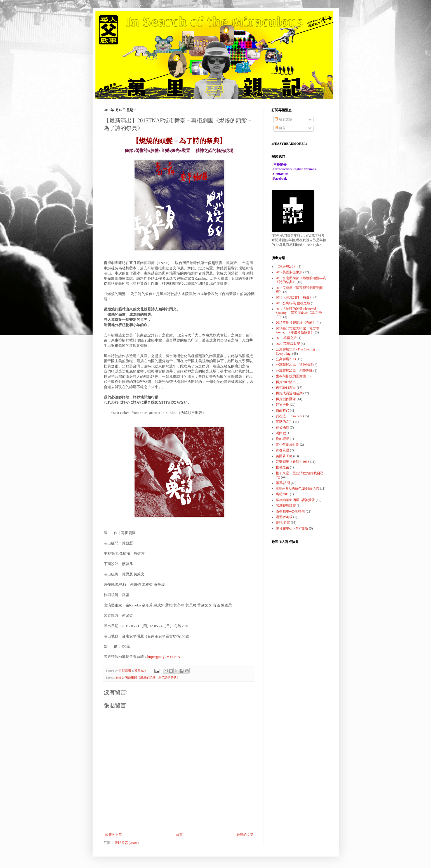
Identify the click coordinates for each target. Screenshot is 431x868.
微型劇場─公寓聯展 (290, 511)
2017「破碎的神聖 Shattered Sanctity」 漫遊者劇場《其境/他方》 (299, 313)
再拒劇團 (125, 670)
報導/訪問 (283, 483)
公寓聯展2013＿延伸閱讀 (294, 365)
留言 (280, 128)
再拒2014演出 (286, 388)
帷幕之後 (282, 467)
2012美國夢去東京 (289, 272)
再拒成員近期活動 (289, 393)
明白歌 (281, 433)
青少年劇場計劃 (288, 445)
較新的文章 (114, 835)
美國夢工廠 (284, 456)
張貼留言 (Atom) (127, 843)
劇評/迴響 (283, 523)
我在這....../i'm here (289, 416)
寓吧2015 (282, 494)
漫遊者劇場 (284, 517)
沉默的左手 (284, 422)
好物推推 (282, 405)
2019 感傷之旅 (286, 338)
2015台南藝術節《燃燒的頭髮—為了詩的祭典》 (148, 677)
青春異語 (282, 450)
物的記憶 (282, 439)
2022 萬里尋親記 (288, 344)
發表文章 (283, 119)
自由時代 (282, 411)
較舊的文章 (245, 835)
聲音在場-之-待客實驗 (292, 528)
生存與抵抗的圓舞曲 (291, 376)
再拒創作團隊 (286, 399)
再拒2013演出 (286, 382)
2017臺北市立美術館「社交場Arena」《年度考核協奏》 (298, 330)
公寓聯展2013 (286, 359)
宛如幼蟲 (282, 428)
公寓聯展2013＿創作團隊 (294, 371)
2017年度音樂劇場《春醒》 (296, 322)
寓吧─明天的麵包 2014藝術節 (298, 488)
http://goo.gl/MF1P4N (164, 657)
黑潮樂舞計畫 (286, 506)
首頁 (179, 835)
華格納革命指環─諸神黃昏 (295, 500)
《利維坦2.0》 (286, 267)
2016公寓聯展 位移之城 (293, 303)
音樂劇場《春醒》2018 (293, 462)
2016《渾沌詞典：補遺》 (294, 297)
